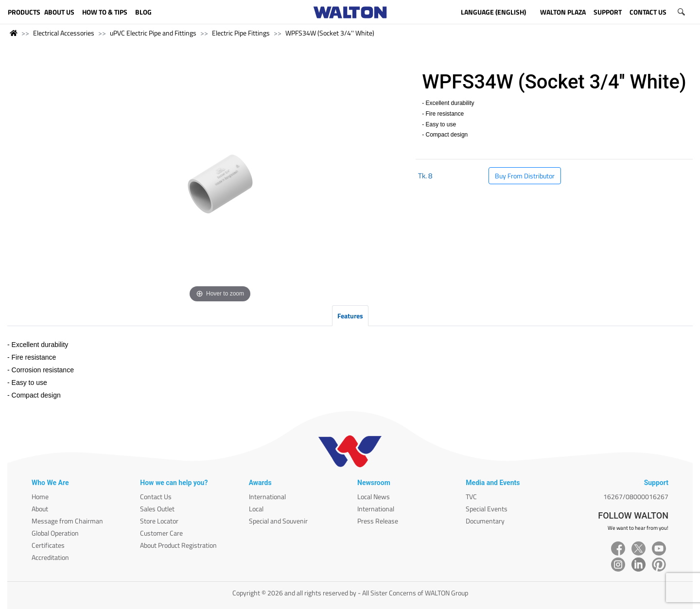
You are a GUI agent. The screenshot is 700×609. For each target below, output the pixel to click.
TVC (471, 496)
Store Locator (159, 521)
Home (40, 496)
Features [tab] (350, 316)
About (40, 509)
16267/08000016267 (636, 496)
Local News (374, 496)
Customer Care (161, 533)
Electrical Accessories (64, 33)
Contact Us (156, 496)
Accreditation (50, 557)
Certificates (48, 545)
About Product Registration (178, 545)
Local (256, 509)
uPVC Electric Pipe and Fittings (153, 33)
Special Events (487, 509)
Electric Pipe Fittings (241, 33)
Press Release (378, 521)
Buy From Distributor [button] (525, 176)
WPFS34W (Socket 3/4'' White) (330, 33)
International (267, 496)
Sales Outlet (157, 509)
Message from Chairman (67, 521)
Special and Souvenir (278, 521)
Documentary (485, 521)
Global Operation (55, 533)
